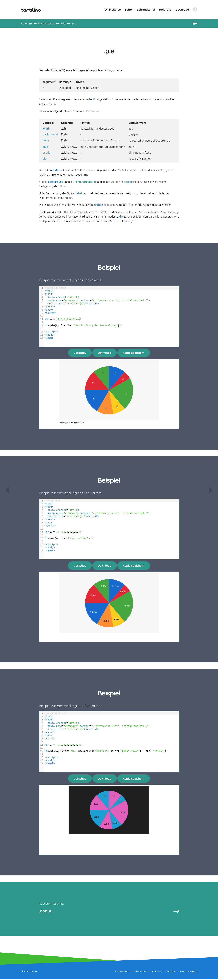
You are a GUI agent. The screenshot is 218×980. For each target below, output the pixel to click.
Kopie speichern (134, 353)
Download (182, 9)
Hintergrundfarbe (86, 182)
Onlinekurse (113, 9)
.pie (74, 23)
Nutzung (157, 972)
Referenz (165, 9)
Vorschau (80, 353)
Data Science (46, 23)
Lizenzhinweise (188, 972)
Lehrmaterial (146, 9)
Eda (63, 23)
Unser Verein (29, 972)
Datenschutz (140, 972)
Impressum (122, 972)
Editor (129, 9)
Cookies (170, 972)
